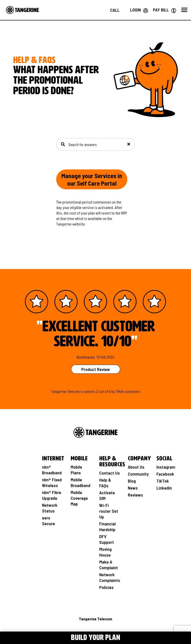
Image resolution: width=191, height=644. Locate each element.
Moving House (105, 552)
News (133, 488)
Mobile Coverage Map (79, 498)
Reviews (135, 495)
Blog (132, 481)
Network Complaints (110, 577)
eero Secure (48, 521)
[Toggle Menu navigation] (11, 637)
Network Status (50, 508)
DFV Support (107, 539)
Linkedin (164, 488)
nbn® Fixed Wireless (52, 482)
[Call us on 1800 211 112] (115, 10)
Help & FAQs (105, 483)
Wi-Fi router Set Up (109, 511)
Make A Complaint (109, 565)
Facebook (165, 474)
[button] (184, 10)
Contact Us (110, 473)
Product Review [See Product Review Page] (96, 369)
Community (138, 474)
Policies (106, 587)
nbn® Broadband (52, 470)
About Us (136, 467)
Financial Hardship (107, 527)
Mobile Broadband (80, 482)
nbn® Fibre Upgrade (52, 495)
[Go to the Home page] (22, 10)
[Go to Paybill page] (165, 10)
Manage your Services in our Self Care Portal (92, 179)
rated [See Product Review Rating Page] (88, 391)
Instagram (166, 467)
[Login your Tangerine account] (139, 10)
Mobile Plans (76, 470)
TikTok (163, 481)
